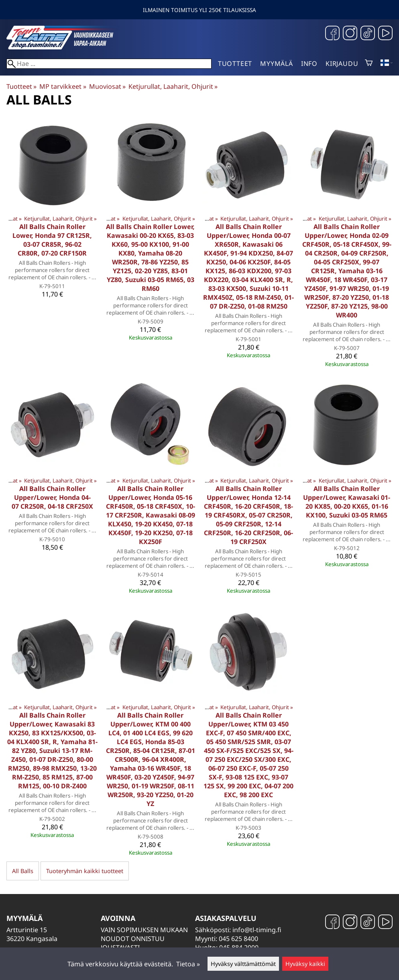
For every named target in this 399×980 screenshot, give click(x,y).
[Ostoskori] (369, 63)
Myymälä (277, 63)
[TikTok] (368, 34)
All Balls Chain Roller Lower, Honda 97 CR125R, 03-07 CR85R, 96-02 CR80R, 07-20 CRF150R (52, 240)
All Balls (23, 871)
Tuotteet (235, 63)
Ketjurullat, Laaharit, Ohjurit (173, 86)
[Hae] (109, 64)
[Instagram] (350, 34)
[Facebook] (332, 34)
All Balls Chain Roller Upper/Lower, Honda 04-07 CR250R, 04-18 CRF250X (52, 497)
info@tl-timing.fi (257, 930)
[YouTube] (385, 34)
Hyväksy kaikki (305, 964)
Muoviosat (107, 86)
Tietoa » (188, 964)
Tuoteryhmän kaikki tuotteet (85, 871)
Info (309, 63)
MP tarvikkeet (63, 86)
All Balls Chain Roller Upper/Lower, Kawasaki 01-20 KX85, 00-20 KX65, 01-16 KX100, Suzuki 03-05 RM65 (347, 502)
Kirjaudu (342, 63)
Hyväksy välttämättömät (243, 964)
